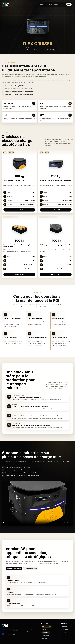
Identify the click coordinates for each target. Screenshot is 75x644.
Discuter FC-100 (19, 210)
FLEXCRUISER (46, 632)
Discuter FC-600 (19, 274)
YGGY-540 (45, 638)
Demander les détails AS (14, 568)
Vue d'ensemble (47, 626)
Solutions (42, 4)
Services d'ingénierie (31, 568)
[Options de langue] (63, 4)
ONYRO (44, 629)
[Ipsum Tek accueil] (6, 4)
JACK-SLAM (45, 635)
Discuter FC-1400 (56, 274)
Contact (69, 4)
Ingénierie (49, 4)
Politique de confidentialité (66, 636)
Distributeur (57, 4)
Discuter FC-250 (56, 210)
